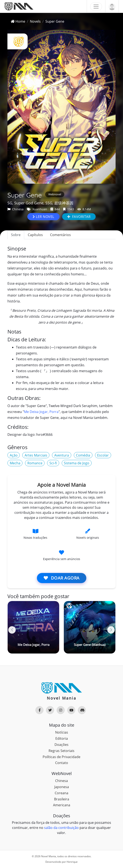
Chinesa (15, 209)
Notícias (62, 732)
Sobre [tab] (16, 235)
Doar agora (62, 578)
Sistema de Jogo (77, 463)
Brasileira (62, 799)
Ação (14, 455)
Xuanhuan (37, 209)
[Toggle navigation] (96, 7)
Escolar (103, 455)
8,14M (84, 209)
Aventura (62, 455)
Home (18, 21)
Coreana (61, 793)
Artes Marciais (36, 455)
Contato (62, 763)
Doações (61, 745)
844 (55, 209)
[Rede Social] (39, 710)
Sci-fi (53, 463)
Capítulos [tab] (35, 235)
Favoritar (79, 217)
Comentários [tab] (60, 235)
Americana (62, 805)
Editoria (62, 738)
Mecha (15, 463)
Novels (35, 21)
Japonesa (62, 787)
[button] (111, 630)
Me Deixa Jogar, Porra (41, 412)
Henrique (72, 862)
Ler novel (43, 217)
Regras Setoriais (61, 751)
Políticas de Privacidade (61, 757)
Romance (35, 463)
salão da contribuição (61, 828)
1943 (69, 209)
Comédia (83, 455)
